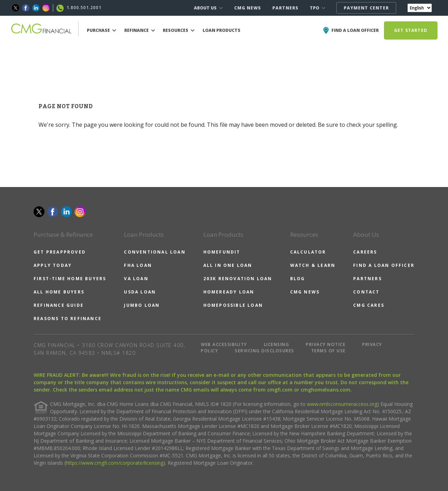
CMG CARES (369, 305)
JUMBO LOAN (142, 305)
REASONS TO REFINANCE (68, 319)
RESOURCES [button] (179, 30)
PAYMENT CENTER (366, 8)
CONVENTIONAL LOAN (155, 252)
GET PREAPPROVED (60, 252)
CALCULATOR (308, 252)
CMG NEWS (248, 8)
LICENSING (277, 344)
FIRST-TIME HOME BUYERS (70, 279)
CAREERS (365, 252)
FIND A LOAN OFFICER (384, 265)
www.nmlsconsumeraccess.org (342, 404)
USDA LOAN (140, 292)
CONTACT (366, 292)
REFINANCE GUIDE (59, 305)
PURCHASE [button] (101, 30)
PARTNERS (285, 8)
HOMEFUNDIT (222, 252)
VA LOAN (136, 279)
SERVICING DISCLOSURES (265, 351)
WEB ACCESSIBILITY (224, 344)
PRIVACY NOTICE (326, 344)
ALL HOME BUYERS (59, 292)
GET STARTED (411, 30)
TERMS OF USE (328, 351)
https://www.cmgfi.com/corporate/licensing (115, 463)
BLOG (298, 279)
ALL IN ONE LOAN (228, 265)
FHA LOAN (138, 265)
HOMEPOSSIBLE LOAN (233, 305)
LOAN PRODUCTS (222, 30)
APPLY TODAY (53, 265)
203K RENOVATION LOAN (238, 279)
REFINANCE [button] (140, 30)
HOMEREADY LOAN (229, 292)
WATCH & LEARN (313, 265)
